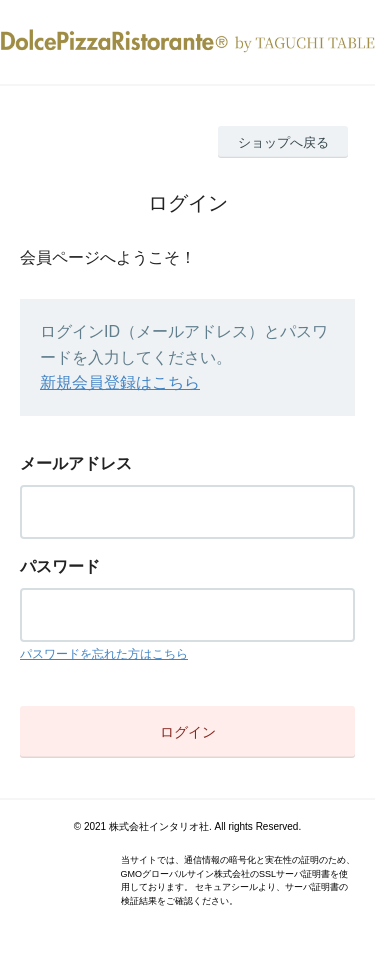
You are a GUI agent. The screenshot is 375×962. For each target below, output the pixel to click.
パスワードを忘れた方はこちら (104, 654)
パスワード (60, 566)
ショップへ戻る (283, 142)
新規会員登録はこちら (120, 382)
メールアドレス (76, 463)
